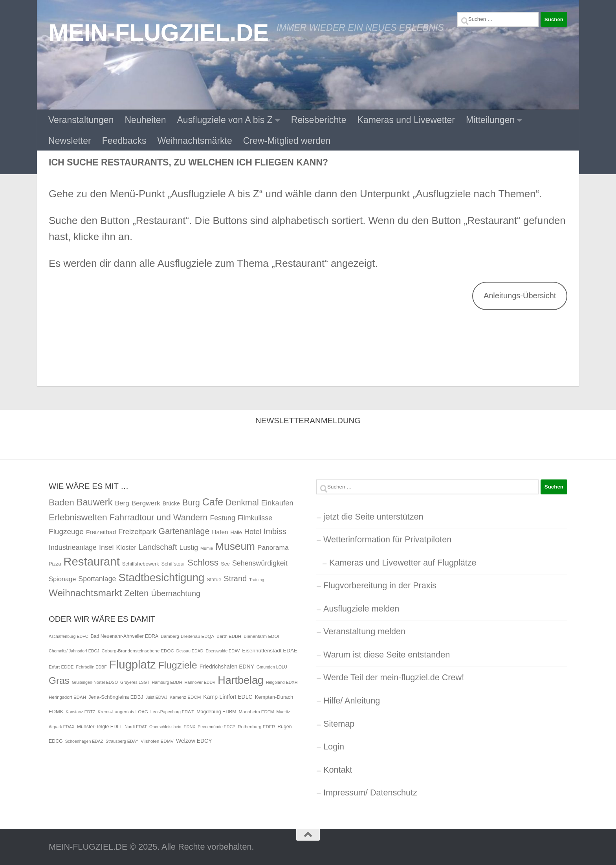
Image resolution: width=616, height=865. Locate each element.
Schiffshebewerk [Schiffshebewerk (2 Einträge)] (141, 564)
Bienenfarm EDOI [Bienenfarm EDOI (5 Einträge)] (261, 636)
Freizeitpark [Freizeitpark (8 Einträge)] (137, 532)
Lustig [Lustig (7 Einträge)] (189, 547)
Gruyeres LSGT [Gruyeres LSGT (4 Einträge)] (135, 682)
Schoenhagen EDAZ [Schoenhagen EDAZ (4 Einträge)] (84, 741)
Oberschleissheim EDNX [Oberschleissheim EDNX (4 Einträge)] (172, 727)
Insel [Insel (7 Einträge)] (106, 547)
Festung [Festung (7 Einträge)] (223, 518)
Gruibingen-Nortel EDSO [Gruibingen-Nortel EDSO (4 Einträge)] (95, 682)
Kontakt (338, 770)
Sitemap (339, 724)
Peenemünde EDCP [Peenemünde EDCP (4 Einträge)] (216, 727)
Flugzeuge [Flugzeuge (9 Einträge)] (66, 532)
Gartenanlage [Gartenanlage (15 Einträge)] (184, 531)
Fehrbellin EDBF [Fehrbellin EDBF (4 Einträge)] (92, 667)
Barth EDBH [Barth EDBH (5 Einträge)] (229, 636)
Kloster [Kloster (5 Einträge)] (126, 547)
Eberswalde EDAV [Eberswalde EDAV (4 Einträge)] (223, 651)
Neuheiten (145, 120)
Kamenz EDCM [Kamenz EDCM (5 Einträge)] (185, 697)
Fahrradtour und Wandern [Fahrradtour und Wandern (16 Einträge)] (159, 517)
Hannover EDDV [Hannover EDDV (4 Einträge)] (200, 682)
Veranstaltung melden (364, 631)
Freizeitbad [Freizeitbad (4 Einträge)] (101, 532)
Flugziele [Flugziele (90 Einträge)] (178, 665)
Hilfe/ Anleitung (352, 701)
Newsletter (70, 141)
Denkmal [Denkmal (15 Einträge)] (242, 503)
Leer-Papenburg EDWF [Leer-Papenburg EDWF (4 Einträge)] (172, 712)
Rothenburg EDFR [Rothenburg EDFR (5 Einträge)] (256, 727)
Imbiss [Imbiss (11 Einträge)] (275, 531)
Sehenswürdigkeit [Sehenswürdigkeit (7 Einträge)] (260, 563)
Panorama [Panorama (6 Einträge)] (273, 547)
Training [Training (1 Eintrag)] (257, 580)
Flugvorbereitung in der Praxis (380, 585)
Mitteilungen (490, 120)
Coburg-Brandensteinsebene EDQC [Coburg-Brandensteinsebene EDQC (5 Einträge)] (138, 651)
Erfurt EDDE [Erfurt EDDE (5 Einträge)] (61, 667)
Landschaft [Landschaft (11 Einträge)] (158, 547)
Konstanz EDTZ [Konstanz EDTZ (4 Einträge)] (80, 712)
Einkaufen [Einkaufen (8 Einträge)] (277, 503)
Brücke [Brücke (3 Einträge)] (171, 503)
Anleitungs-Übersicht (520, 296)
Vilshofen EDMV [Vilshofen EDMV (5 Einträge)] (157, 741)
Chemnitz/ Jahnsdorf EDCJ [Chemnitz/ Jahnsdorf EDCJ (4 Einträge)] (74, 651)
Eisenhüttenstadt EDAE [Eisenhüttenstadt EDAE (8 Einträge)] (270, 651)
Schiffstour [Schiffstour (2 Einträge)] (173, 564)
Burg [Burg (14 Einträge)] (191, 502)
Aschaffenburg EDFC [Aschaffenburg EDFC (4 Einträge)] (69, 636)
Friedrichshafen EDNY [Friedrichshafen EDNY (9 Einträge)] (227, 667)
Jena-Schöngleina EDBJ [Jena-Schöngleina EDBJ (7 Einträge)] (116, 697)
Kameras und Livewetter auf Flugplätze (403, 563)
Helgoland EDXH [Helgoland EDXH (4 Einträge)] (282, 682)
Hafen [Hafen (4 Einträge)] (220, 532)
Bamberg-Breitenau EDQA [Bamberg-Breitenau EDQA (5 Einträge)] (187, 636)
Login (334, 747)
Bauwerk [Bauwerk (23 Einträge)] (95, 502)
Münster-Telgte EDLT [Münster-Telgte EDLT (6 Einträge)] (100, 727)
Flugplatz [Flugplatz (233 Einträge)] (133, 664)
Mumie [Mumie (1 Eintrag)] (207, 548)
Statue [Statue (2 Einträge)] (214, 579)
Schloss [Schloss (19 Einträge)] (203, 563)
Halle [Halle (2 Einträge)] (236, 532)
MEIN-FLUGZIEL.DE (159, 33)
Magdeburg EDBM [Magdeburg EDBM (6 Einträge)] (216, 712)
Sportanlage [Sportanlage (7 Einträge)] (97, 579)
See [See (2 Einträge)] (225, 564)
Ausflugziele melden (361, 609)
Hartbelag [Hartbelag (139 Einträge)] (240, 680)
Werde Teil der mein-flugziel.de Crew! (394, 677)
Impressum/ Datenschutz (370, 792)
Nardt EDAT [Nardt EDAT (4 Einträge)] (136, 727)
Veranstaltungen (81, 120)
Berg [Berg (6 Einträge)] (122, 503)
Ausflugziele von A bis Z (225, 120)
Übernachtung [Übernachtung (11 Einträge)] (176, 593)
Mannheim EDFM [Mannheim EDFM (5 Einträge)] (257, 712)
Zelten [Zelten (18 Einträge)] (136, 593)
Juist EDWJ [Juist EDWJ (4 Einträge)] (157, 697)
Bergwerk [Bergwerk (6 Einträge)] (146, 503)
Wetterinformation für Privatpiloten (387, 539)
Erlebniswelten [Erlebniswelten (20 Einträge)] (78, 517)
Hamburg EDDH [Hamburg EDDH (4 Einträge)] (167, 682)
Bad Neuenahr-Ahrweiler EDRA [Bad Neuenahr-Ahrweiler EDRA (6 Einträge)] (125, 636)
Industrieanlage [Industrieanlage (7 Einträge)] (73, 547)
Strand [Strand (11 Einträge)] (235, 579)
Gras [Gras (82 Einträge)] (59, 680)
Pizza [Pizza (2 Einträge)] (55, 564)
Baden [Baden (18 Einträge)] (61, 502)
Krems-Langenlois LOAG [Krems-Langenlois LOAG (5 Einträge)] (123, 712)
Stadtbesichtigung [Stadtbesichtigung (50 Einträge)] (162, 578)
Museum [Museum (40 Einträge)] (235, 546)
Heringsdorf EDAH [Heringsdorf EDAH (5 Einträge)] (67, 697)
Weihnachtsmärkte (194, 141)
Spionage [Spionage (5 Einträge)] (62, 579)
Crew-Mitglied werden (287, 141)
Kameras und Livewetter (406, 120)
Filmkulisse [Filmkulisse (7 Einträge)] (255, 518)
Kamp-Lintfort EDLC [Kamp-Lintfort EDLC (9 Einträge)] (228, 697)
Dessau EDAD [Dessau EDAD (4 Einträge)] (190, 651)
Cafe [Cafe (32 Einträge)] (213, 502)
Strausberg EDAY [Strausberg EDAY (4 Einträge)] (122, 741)
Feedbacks (124, 141)
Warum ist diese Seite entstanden (387, 655)
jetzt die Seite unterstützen (373, 517)
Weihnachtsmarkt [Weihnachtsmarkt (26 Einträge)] (85, 593)
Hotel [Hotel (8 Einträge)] (253, 532)
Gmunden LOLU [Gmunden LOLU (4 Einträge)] (272, 667)
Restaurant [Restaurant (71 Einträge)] (91, 561)
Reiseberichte (319, 120)
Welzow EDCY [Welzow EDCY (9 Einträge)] (194, 741)
